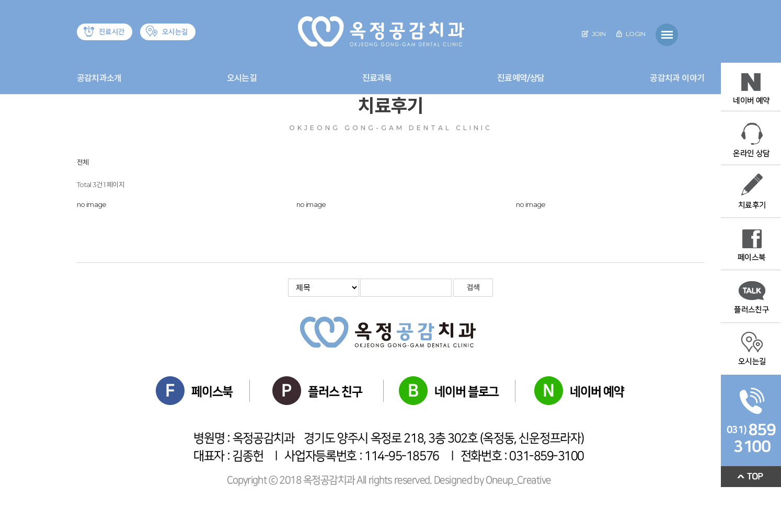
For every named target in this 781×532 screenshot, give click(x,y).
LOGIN (630, 34)
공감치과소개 (99, 78)
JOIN (594, 34)
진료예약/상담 (521, 78)
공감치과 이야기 (677, 78)
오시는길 (242, 78)
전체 (83, 162)
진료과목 (377, 78)
